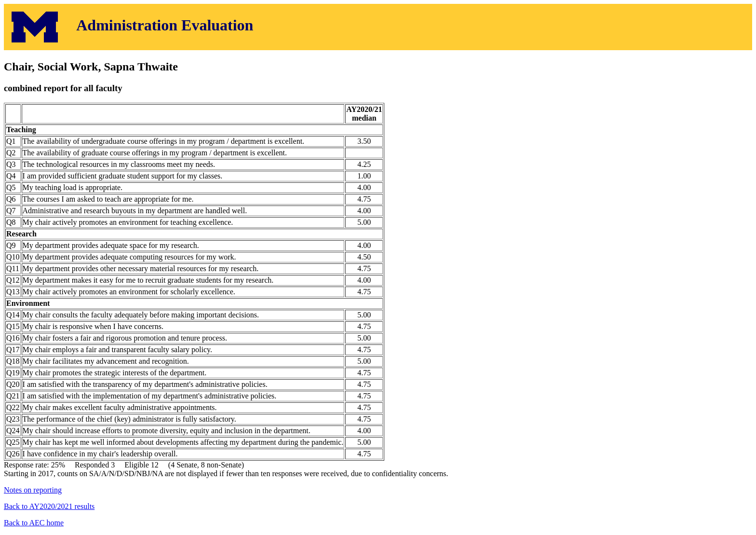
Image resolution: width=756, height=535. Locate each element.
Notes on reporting (33, 490)
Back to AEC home (34, 523)
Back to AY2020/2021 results (49, 506)
